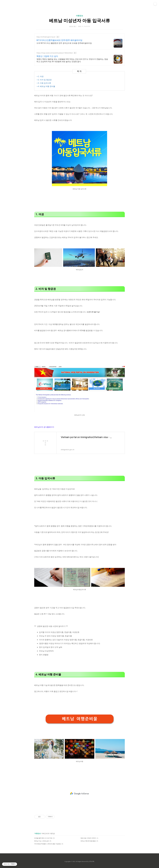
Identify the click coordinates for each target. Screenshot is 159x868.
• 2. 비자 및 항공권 (44, 80)
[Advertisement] (79, 793)
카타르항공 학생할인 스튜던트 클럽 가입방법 (47, 843)
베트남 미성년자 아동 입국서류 (79, 20)
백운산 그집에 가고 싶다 (47, 56)
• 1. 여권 (40, 76)
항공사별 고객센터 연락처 (88, 838)
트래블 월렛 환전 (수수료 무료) (43, 838)
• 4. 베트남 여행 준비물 (46, 86)
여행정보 (79, 16)
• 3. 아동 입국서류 (44, 83)
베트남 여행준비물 (80, 718)
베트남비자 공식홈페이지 (44, 427)
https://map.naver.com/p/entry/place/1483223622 (55, 53)
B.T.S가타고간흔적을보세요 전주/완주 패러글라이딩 (59, 40)
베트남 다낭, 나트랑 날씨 (42, 840)
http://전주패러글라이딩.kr (46, 37)
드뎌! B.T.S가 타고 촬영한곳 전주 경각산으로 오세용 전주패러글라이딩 (64, 43)
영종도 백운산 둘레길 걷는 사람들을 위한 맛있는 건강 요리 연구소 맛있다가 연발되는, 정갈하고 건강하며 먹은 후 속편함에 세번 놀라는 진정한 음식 (72, 60)
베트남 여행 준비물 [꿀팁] (88, 840)
